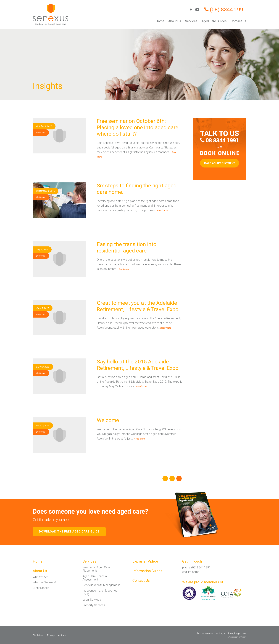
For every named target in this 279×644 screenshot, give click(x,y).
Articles (62, 635)
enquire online (191, 572)
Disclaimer (38, 635)
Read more (163, 210)
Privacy (51, 635)
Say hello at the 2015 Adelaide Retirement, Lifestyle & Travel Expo (138, 365)
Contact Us (238, 21)
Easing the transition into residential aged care (127, 247)
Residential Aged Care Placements (96, 569)
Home (160, 21)
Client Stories (41, 588)
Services (191, 21)
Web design (233, 637)
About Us (175, 21)
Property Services (94, 605)
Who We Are (40, 577)
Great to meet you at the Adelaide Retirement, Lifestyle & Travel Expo (138, 306)
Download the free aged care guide (69, 532)
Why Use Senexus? (45, 582)
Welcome (108, 420)
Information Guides (147, 571)
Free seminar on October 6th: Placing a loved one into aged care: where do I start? (138, 127)
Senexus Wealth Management (101, 585)
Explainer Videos (146, 561)
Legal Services (92, 600)
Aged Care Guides (214, 21)
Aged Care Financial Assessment (95, 578)
